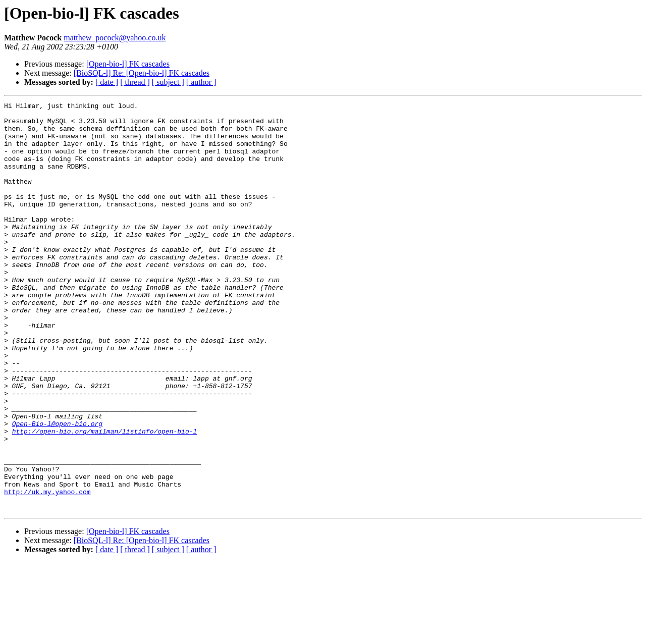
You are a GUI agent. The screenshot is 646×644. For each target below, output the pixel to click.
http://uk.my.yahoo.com (47, 570)
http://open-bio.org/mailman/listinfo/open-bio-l (105, 498)
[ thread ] (135, 82)
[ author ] (201, 82)
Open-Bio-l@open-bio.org (57, 489)
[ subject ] (168, 82)
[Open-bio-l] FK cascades (128, 64)
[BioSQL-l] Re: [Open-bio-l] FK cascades (142, 73)
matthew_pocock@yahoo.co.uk (115, 38)
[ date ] (107, 82)
